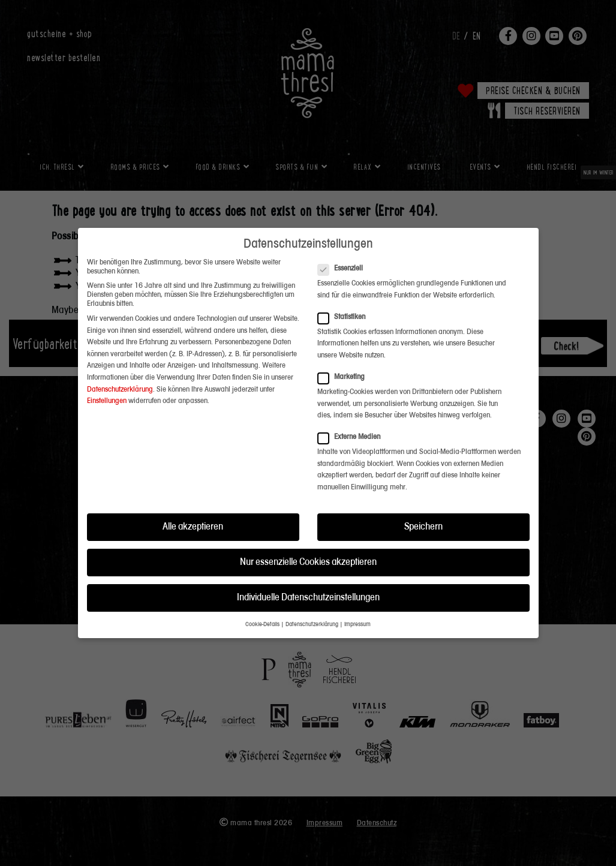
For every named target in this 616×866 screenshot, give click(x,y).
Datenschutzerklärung (120, 368)
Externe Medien (353, 416)
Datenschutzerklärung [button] (312, 604)
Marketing (345, 355)
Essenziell (344, 247)
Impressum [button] (357, 604)
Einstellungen (107, 379)
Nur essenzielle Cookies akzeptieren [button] (308, 541)
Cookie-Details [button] (262, 604)
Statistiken (345, 295)
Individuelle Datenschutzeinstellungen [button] (308, 576)
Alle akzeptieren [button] (193, 505)
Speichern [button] (423, 505)
